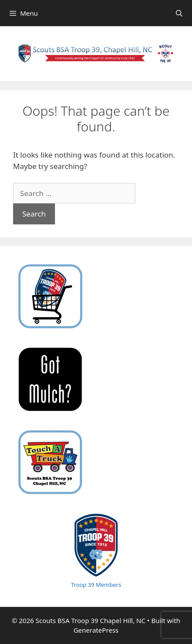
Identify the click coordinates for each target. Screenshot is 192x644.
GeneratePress (96, 630)
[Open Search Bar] (179, 13)
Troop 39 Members (96, 585)
